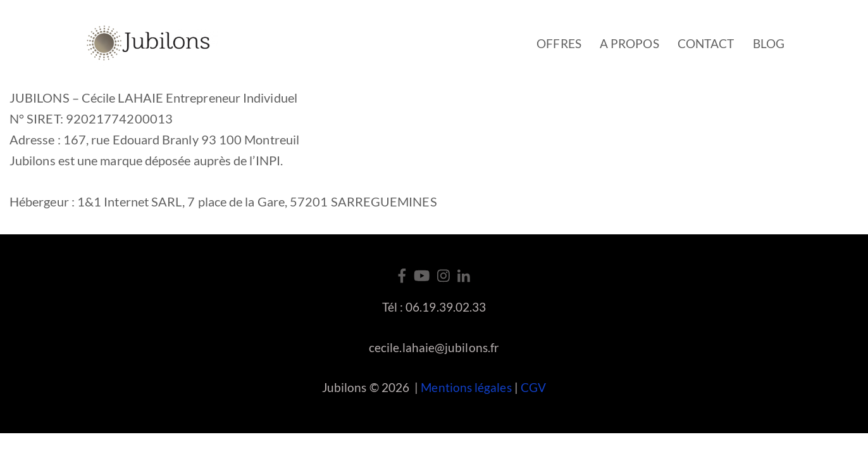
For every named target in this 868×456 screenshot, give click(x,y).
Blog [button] (769, 43)
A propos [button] (629, 43)
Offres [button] (559, 43)
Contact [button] (706, 43)
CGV (533, 387)
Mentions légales (466, 387)
